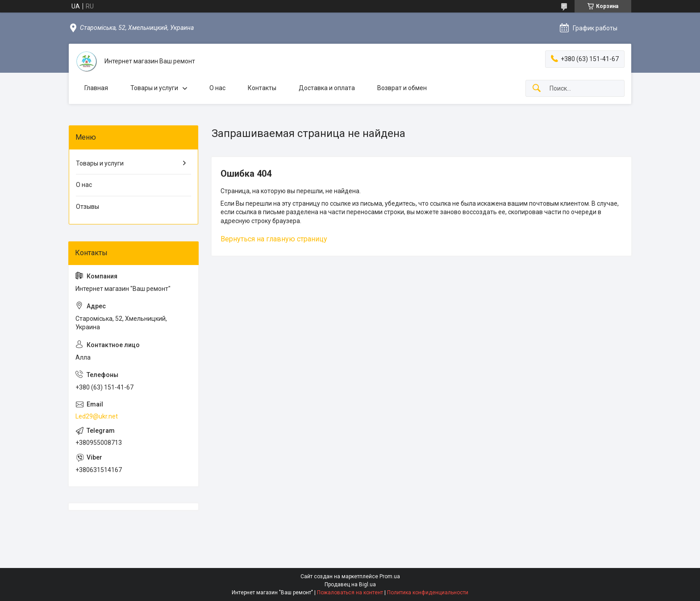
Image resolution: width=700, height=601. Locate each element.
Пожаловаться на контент (350, 593)
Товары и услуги (154, 88)
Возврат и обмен (402, 88)
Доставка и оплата (327, 88)
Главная (96, 88)
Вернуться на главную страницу (274, 239)
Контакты (262, 88)
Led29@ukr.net (97, 416)
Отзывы (87, 207)
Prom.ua (390, 576)
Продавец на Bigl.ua (350, 584)
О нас (217, 88)
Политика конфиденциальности (428, 593)
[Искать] (537, 89)
